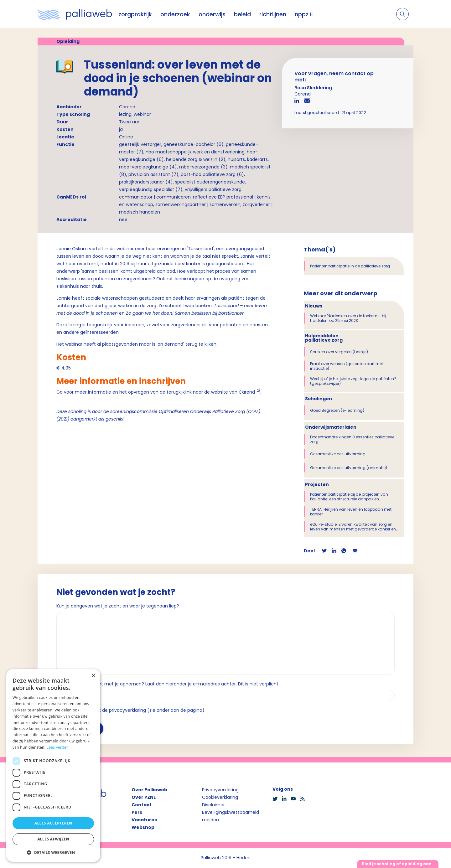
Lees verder (57, 747)
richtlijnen (273, 14)
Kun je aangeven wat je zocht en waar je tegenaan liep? (118, 606)
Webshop (143, 827)
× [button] (93, 676)
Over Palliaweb (149, 790)
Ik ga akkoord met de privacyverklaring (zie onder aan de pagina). (134, 710)
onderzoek (175, 14)
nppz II (304, 14)
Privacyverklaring (220, 790)
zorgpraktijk (135, 14)
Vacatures (144, 820)
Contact (142, 805)
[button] (53, 852)
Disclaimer (213, 805)
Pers (137, 812)
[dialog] (53, 765)
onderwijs (212, 14)
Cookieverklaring (220, 797)
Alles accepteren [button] (53, 823)
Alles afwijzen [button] (53, 839)
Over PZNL (144, 797)
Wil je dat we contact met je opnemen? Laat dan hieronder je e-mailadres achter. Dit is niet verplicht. (168, 684)
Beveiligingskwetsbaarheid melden (231, 816)
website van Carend (233, 392)
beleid (242, 14)
